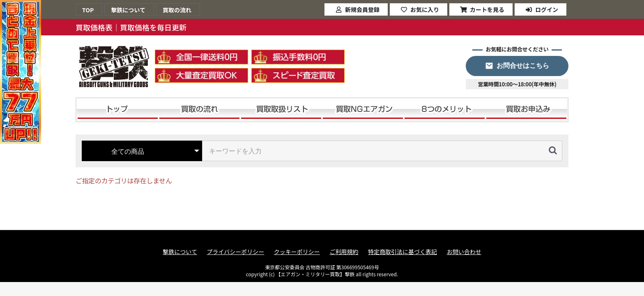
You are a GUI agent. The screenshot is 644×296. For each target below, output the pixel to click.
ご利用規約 (344, 252)
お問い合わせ (464, 252)
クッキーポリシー (297, 252)
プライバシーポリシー (236, 252)
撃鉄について (180, 252)
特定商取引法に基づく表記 (402, 252)
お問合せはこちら (523, 66)
